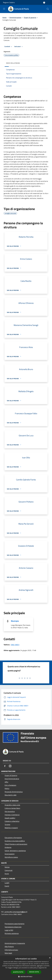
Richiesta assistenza (12, 933)
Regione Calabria (9, 2)
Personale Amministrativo (14, 792)
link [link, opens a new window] (45, 968)
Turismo (7, 824)
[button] (26, 977)
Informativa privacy (11, 950)
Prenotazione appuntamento (14, 924)
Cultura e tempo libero (12, 808)
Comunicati (9, 870)
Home (4, 17)
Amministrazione (15, 17)
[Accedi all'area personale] (44, 3)
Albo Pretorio (9, 947)
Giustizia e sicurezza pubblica (15, 841)
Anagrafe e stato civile (12, 805)
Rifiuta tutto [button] (34, 972)
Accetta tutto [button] (18, 972)
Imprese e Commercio (12, 815)
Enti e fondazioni (10, 785)
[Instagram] (10, 766)
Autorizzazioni (10, 854)
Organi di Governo (11, 775)
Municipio (15, 621)
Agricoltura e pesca (11, 857)
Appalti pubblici (10, 818)
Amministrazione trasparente (15, 943)
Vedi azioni (19, 47)
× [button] (50, 958)
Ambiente (8, 847)
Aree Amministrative (12, 779)
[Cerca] (48, 9)
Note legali (8, 953)
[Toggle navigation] (4, 9)
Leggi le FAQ (9, 930)
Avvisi (7, 874)
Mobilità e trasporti (11, 828)
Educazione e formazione (13, 838)
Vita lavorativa (10, 811)
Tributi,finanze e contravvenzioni (16, 844)
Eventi (7, 886)
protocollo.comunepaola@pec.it (16, 912)
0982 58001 (15, 645)
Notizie (7, 867)
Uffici (6, 782)
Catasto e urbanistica (12, 821)
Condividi (9, 47)
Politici (7, 788)
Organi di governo (30, 17)
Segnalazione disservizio (13, 927)
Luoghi (7, 883)
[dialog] (26, 968)
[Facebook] (5, 766)
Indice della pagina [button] (13, 63)
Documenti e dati (11, 795)
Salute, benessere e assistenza (15, 851)
